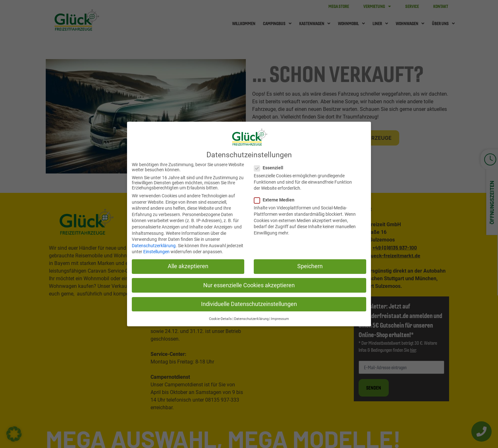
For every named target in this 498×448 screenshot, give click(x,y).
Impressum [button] (280, 318)
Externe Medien (274, 199)
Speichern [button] (310, 265)
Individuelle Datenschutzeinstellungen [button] (249, 303)
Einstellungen (156, 251)
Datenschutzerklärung (154, 244)
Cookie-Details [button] (220, 318)
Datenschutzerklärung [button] (251, 318)
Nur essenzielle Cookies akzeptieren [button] (249, 284)
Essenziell (269, 166)
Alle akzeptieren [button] (188, 265)
